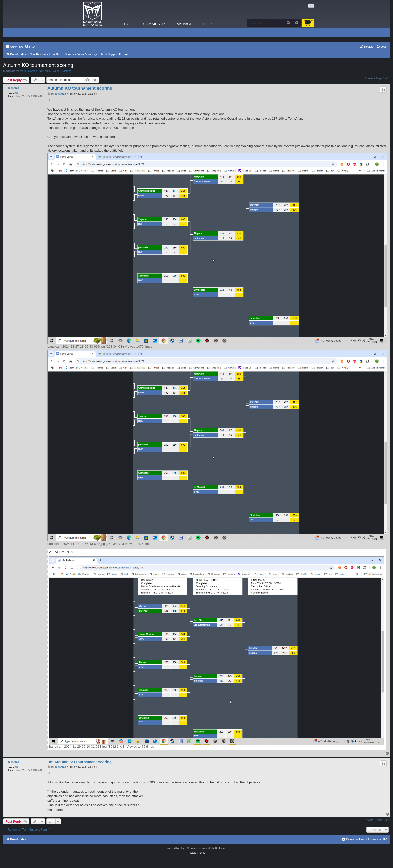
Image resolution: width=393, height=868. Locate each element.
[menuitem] (30, 47)
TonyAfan (13, 88)
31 (17, 93)
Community (154, 24)
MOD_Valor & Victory (58, 71)
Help (207, 24)
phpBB (183, 848)
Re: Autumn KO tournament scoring (79, 762)
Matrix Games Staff (32, 71)
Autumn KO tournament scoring (38, 65)
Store (127, 24)
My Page (184, 24)
